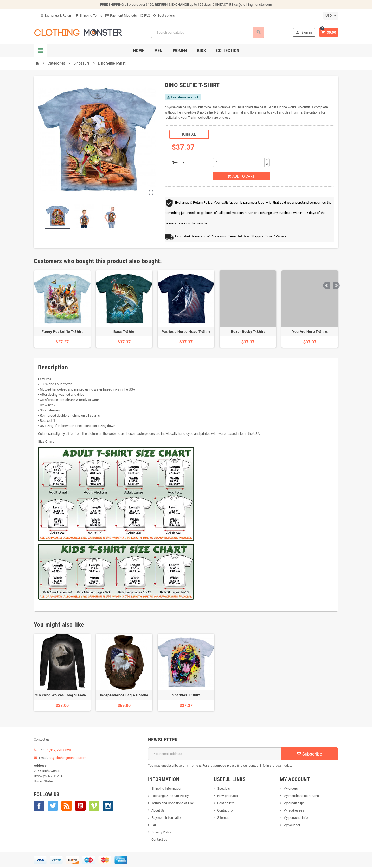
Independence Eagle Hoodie (124, 696)
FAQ (145, 15)
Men (158, 51)
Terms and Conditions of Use (173, 804)
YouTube (80, 806)
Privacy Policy (162, 833)
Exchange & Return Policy (170, 796)
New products (227, 796)
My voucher (292, 825)
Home (139, 51)
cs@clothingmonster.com (253, 5)
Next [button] (334, 262)
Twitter (53, 806)
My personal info (296, 818)
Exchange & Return (56, 15)
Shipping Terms (89, 15)
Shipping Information (167, 789)
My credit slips (294, 804)
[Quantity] (239, 162)
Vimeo (94, 806)
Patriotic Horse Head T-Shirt (186, 332)
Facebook (39, 806)
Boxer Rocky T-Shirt (248, 332)
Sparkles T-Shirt (186, 696)
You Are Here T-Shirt (310, 332)
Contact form (227, 811)
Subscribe (309, 754)
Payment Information (167, 818)
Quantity (178, 162)
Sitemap (223, 818)
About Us (158, 811)
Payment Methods (121, 15)
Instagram (108, 806)
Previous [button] (326, 262)
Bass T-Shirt (124, 332)
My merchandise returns (301, 796)
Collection (228, 51)
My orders (291, 789)
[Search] (207, 32)
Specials (224, 789)
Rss (67, 806)
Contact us (159, 840)
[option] (62, 309)
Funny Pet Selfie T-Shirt (62, 332)
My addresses (294, 811)
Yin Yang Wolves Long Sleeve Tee (64, 696)
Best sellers (164, 15)
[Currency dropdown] (331, 16)
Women (180, 51)
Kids (201, 51)
